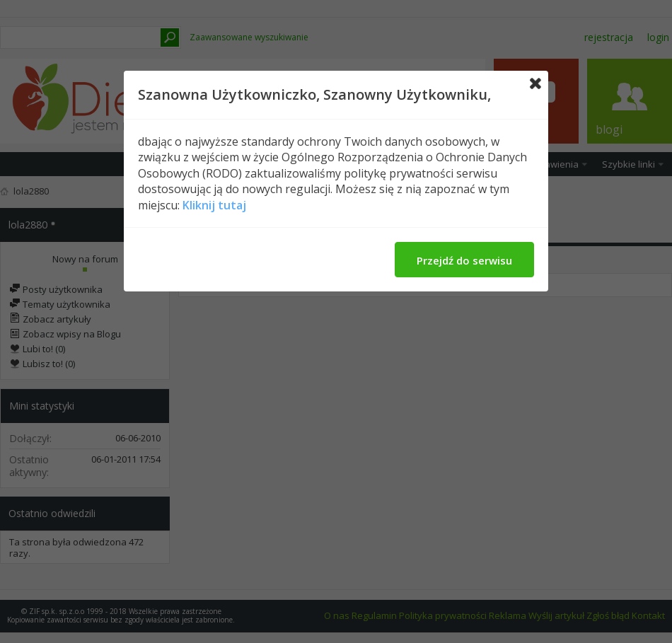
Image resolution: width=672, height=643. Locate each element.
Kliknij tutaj (214, 205)
